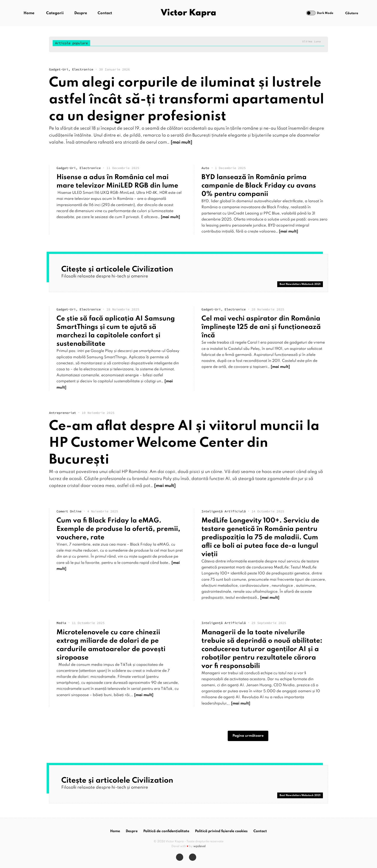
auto (205, 168)
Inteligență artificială (224, 511)
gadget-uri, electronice (71, 69)
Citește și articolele (117, 269)
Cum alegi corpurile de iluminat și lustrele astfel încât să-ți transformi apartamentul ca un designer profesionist (187, 100)
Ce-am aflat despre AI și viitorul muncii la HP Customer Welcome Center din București (184, 446)
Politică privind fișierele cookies (221, 831)
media (61, 623)
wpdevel (199, 846)
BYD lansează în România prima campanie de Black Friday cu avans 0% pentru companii (259, 186)
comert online (69, 511)
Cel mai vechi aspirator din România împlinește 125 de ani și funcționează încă (261, 327)
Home (29, 13)
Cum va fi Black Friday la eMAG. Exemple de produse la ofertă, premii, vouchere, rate (118, 529)
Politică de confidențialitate (166, 831)
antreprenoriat (63, 415)
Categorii (55, 13)
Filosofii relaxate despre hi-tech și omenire (105, 276)
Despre (81, 13)
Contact (105, 13)
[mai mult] (182, 142)
